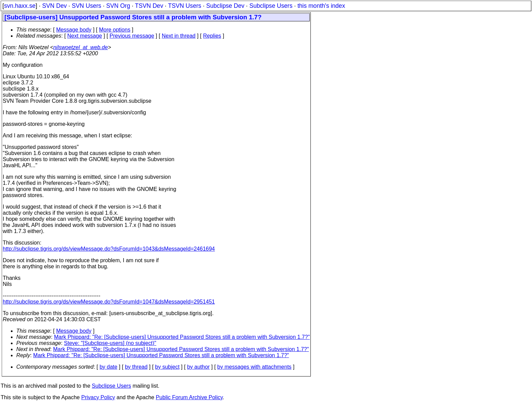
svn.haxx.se (20, 6)
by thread (136, 367)
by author (198, 367)
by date (108, 367)
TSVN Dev (149, 6)
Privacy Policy (98, 397)
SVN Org (118, 6)
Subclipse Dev (225, 6)
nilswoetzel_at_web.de (81, 47)
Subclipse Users (271, 6)
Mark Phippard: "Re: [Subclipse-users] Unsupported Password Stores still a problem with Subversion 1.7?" (182, 337)
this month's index (321, 6)
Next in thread (179, 36)
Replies (212, 36)
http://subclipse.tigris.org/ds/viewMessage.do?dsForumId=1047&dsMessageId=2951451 (109, 302)
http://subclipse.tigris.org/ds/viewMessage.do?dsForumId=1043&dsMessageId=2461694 (109, 249)
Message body (74, 30)
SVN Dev (54, 6)
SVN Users (86, 6)
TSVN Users (185, 6)
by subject (167, 367)
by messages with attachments (254, 367)
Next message (84, 36)
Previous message (132, 36)
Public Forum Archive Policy (189, 397)
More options (115, 30)
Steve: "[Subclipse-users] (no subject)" (110, 343)
